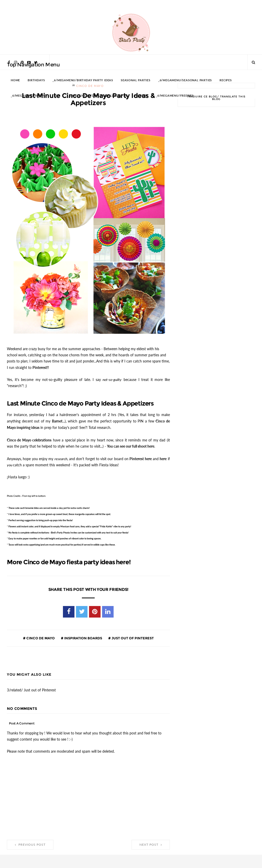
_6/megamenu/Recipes (29, 96)
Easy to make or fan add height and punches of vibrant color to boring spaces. (55, 536)
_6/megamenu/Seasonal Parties (185, 80)
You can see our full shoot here (131, 445)
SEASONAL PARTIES (136, 80)
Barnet (57, 420)
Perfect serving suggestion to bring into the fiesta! (41, 518)
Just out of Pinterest (132, 636)
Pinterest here (140, 457)
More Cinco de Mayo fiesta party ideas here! (69, 560)
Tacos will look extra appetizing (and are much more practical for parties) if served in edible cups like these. (62, 543)
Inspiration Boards (83, 636)
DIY (57, 96)
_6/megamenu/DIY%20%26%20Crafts (97, 96)
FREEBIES (141, 96)
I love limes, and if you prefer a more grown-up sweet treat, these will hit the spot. (60, 512)
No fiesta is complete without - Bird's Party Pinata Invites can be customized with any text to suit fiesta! (69, 531)
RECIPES (226, 80)
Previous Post (30, 843)
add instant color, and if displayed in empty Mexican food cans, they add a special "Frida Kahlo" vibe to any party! (70, 524)
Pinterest (40, 367)
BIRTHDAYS (36, 80)
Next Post (151, 843)
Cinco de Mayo (40, 636)
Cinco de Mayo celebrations (29, 439)
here (163, 457)
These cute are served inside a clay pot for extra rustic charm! (49, 506)
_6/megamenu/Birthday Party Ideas (83, 80)
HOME (15, 80)
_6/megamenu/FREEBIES (175, 96)
